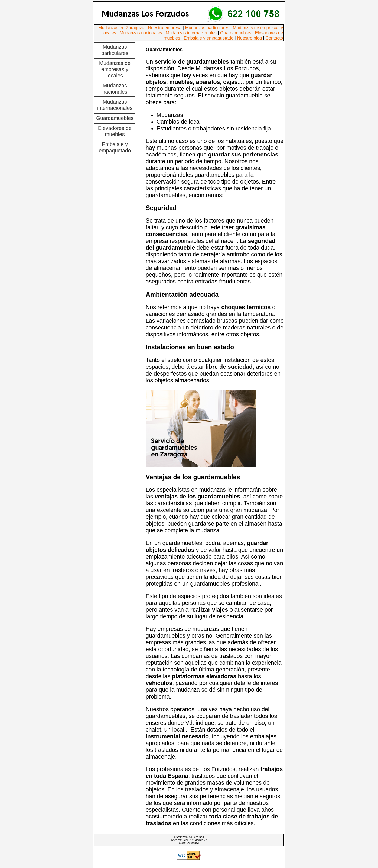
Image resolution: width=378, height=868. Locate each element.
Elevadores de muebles (115, 131)
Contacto (274, 38)
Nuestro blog (249, 38)
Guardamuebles (236, 33)
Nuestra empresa (165, 28)
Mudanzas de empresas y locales (115, 69)
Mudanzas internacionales (191, 33)
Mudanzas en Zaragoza (121, 28)
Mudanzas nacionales (141, 33)
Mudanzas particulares (207, 28)
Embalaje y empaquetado (208, 38)
